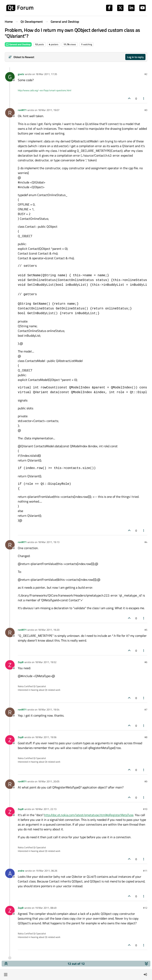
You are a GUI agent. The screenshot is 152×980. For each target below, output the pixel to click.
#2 (146, 74)
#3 (146, 110)
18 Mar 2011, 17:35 (46, 74)
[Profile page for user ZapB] (10, 665)
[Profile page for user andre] (10, 873)
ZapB (21, 662)
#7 (146, 709)
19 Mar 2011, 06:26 (47, 871)
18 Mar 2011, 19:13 (49, 542)
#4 (146, 542)
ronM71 (22, 110)
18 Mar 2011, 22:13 (46, 809)
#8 (146, 737)
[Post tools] (144, 98)
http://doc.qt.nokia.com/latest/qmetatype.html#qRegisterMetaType (89, 815)
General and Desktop (18, 44)
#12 (145, 908)
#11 (145, 871)
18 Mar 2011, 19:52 (46, 662)
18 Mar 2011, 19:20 (49, 630)
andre (21, 871)
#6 (146, 662)
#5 (146, 630)
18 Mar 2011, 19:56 (46, 737)
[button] (6, 974)
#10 (145, 809)
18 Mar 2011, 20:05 (49, 781)
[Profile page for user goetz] (10, 77)
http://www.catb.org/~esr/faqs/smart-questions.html (45, 90)
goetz (21, 74)
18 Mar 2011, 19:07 (49, 110)
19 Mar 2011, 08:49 (46, 908)
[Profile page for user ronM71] (10, 113)
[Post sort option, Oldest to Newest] (21, 57)
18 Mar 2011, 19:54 (49, 709)
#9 (146, 781)
